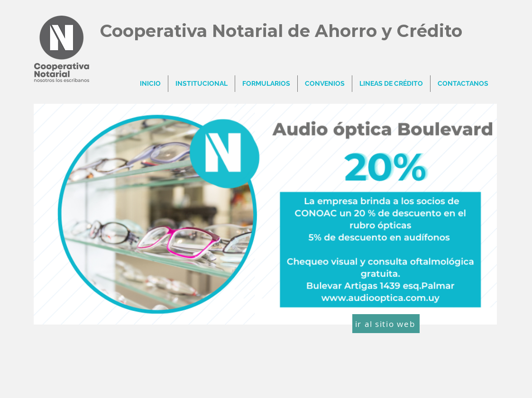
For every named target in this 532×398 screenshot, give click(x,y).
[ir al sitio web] (386, 324)
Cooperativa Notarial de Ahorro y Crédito (281, 31)
